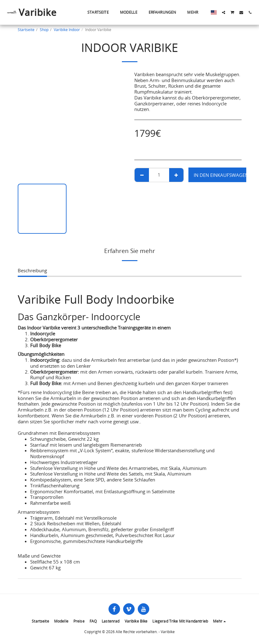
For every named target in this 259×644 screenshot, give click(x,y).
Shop (44, 30)
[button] (224, 12)
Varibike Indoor (67, 30)
